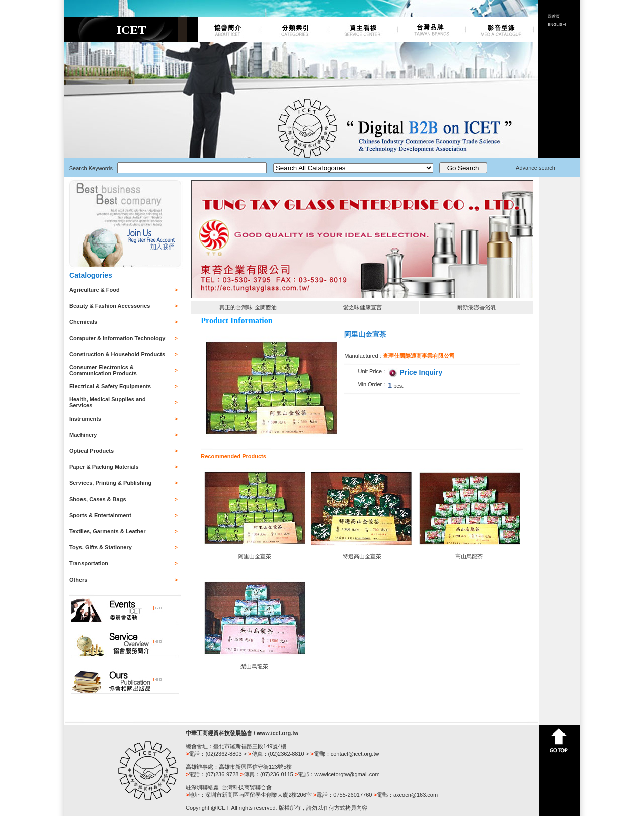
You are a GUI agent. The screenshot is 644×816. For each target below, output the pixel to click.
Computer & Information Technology (117, 338)
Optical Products (92, 451)
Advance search (536, 168)
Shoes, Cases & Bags (98, 499)
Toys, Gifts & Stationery (101, 547)
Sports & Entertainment (100, 515)
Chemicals (83, 322)
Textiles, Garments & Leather (107, 531)
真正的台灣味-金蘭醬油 (248, 307)
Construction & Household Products (117, 354)
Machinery (83, 435)
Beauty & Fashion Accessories (110, 306)
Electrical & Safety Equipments (110, 386)
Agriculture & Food (95, 290)
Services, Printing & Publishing (110, 483)
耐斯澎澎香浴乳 (477, 307)
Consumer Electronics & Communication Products (103, 370)
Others (78, 580)
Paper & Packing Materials (104, 467)
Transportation (89, 563)
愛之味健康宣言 (363, 307)
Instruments (85, 419)
